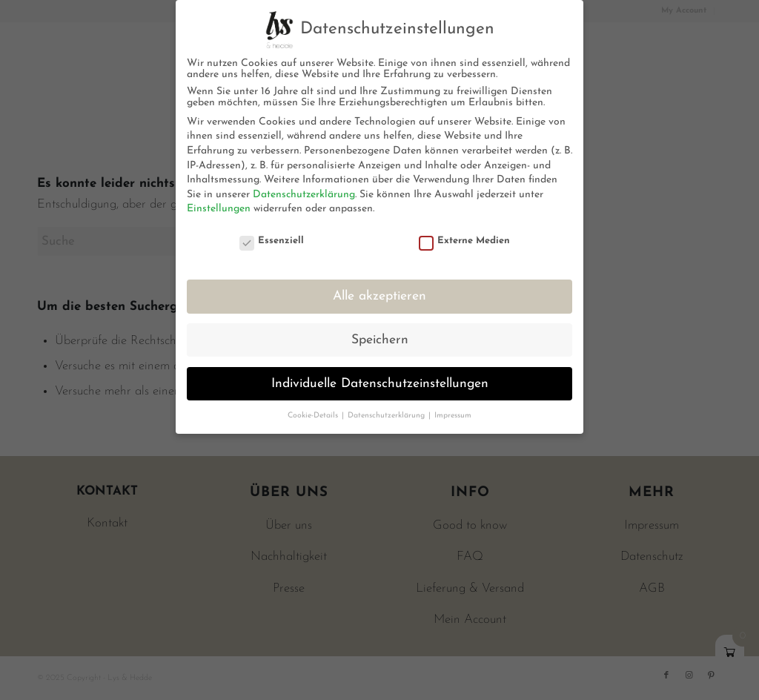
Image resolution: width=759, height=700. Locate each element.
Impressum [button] (453, 416)
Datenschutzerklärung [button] (387, 416)
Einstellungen (219, 209)
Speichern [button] (380, 340)
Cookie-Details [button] (314, 416)
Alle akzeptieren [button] (379, 296)
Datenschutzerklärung (304, 195)
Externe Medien (465, 241)
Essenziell (272, 241)
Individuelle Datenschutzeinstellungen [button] (380, 384)
